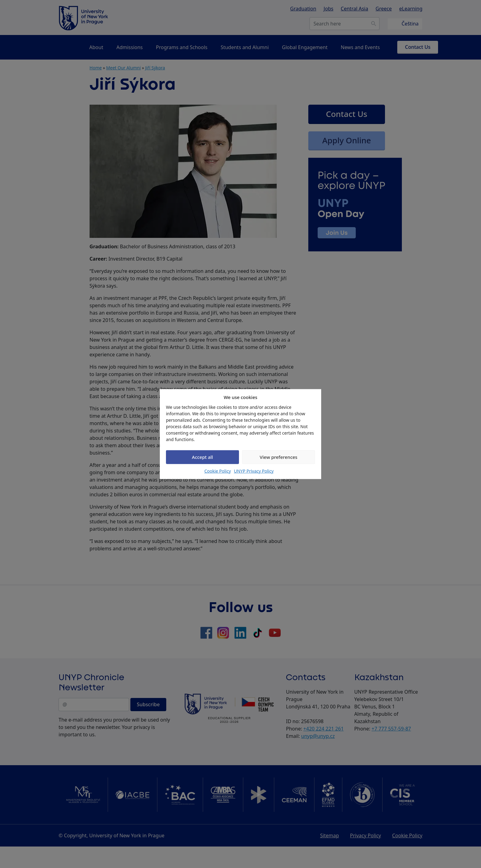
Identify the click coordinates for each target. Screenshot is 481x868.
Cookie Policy (217, 471)
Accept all (203, 457)
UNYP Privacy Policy (254, 471)
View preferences (279, 457)
